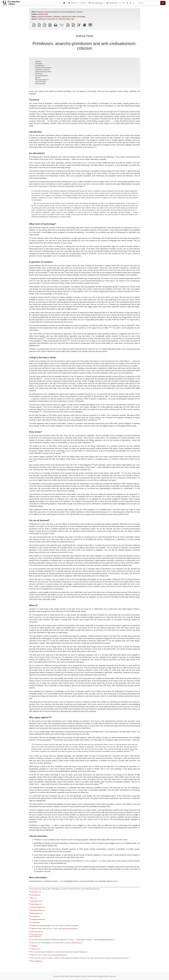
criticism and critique (69, 17)
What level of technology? (43, 68)
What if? (38, 78)
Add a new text (110, 976)
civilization (57, 17)
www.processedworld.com (70, 929)
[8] (126, 319)
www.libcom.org (95, 889)
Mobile (101, 976)
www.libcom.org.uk (37, 935)
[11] (45, 338)
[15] (93, 442)
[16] (63, 453)
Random (57, 976)
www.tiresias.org (35, 895)
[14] (99, 419)
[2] (46, 111)
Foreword (38, 62)
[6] (65, 272)
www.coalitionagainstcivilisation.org (104, 940)
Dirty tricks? (39, 74)
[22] (54, 739)
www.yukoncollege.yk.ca (38, 907)
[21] (54, 659)
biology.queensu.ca (36, 913)
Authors (77, 976)
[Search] (149, 3)
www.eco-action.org (37, 932)
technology (81, 17)
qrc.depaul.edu (36, 916)
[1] (81, 108)
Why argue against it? (42, 80)
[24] (101, 784)
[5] (48, 272)
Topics (84, 976)
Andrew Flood (43, 14)
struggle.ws (35, 946)
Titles (71, 976)
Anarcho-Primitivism (45, 17)
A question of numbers (42, 70)
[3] (118, 111)
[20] (107, 640)
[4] (85, 186)
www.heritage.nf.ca (36, 904)
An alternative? (40, 66)
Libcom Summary (41, 82)
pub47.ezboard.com (82, 952)
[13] (41, 411)
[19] (48, 640)
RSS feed (65, 976)
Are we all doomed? (41, 76)
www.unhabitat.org (37, 961)
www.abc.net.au (36, 949)
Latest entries (92, 976)
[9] (134, 325)
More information (40, 84)
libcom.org (70, 19)
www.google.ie (47, 926)
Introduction (39, 64)
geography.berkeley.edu (38, 919)
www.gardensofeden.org (38, 910)
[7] (41, 283)
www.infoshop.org (77, 943)
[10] (110, 327)
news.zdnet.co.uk (36, 892)
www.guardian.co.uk (36, 901)
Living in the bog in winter (43, 72)
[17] (35, 461)
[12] (68, 340)
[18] (93, 464)
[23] (132, 751)
